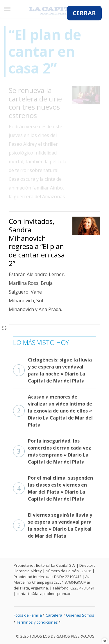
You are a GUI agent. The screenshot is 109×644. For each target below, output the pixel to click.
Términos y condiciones (37, 622)
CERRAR (84, 13)
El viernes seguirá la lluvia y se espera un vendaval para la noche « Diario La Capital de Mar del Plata (53, 525)
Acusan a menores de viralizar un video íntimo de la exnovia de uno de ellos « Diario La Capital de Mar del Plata (53, 411)
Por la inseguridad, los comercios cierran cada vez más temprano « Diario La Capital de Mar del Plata (52, 451)
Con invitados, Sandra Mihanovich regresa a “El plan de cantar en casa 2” (37, 242)
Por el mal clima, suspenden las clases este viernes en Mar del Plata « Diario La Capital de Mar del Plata (53, 488)
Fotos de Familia (28, 615)
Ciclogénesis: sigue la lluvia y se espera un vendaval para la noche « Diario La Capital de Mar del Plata (52, 370)
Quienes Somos (80, 615)
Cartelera (54, 615)
